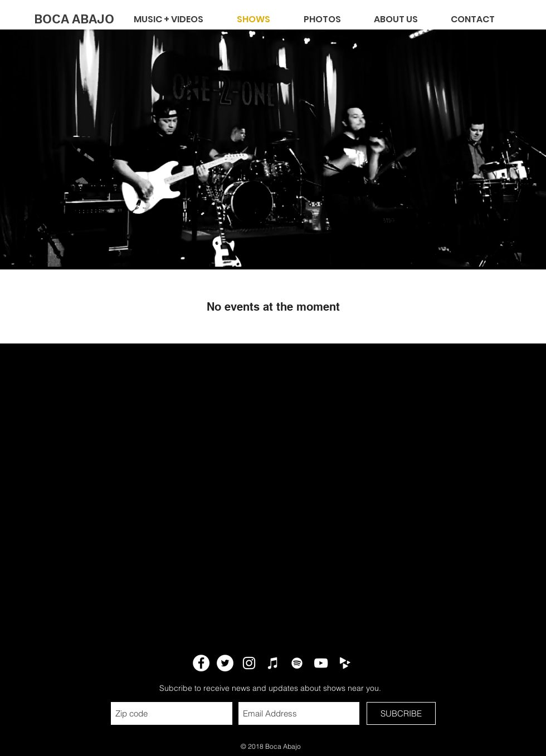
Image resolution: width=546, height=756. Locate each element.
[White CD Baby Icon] (345, 663)
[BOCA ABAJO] (74, 19)
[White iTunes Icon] (273, 663)
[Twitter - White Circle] (225, 663)
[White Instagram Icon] (249, 663)
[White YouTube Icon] (321, 663)
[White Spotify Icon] (297, 663)
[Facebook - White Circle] (201, 663)
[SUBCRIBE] (401, 713)
